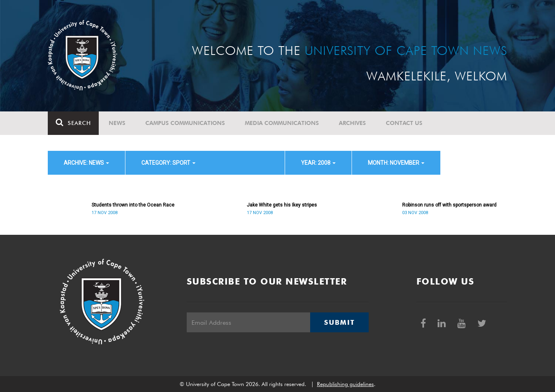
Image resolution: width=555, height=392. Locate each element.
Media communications (282, 123)
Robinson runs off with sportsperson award (449, 205)
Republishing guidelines (345, 384)
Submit (339, 322)
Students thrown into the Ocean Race (133, 205)
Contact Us (404, 123)
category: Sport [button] (168, 163)
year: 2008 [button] (318, 163)
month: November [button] (396, 163)
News (117, 123)
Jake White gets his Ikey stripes (282, 205)
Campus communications (185, 123)
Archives (352, 123)
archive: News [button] (86, 163)
